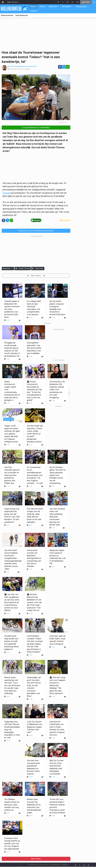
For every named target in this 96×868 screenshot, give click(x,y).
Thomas (6, 193)
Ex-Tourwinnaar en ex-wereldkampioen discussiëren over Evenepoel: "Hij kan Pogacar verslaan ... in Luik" (35, 475)
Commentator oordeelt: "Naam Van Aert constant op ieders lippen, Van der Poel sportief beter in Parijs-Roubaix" (35, 644)
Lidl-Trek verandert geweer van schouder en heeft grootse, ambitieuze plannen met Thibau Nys (12, 475)
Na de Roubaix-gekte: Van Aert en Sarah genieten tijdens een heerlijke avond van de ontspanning (58, 475)
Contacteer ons (34, 859)
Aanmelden (86, 2)
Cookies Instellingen (47, 861)
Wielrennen (53, 7)
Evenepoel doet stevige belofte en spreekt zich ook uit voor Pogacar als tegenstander (12, 844)
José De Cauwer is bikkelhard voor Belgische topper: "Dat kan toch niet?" (35, 727)
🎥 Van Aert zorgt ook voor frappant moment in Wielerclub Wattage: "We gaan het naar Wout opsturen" (57, 685)
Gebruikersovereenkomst (27, 861)
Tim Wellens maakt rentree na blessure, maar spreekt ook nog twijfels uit (12, 805)
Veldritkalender (22, 15)
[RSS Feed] (88, 859)
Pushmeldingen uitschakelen (68, 861)
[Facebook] (75, 859)
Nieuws (33, 7)
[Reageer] (42, 357)
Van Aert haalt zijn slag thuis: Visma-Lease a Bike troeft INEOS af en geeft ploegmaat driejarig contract (35, 434)
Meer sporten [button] (12, 2)
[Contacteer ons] (84, 859)
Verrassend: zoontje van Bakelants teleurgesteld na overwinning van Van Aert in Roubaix (34, 558)
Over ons (44, 859)
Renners (34, 11)
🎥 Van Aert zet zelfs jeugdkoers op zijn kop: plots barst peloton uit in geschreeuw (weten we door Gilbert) (12, 602)
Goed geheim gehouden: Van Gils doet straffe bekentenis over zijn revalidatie (34, 348)
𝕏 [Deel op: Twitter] (64, 67)
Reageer (27, 69)
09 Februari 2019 (15, 69)
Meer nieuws (36, 276)
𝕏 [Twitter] (80, 859)
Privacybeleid (55, 859)
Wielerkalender (7, 15)
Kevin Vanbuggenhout (17, 66)
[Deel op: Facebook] (60, 67)
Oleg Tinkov (39, 268)
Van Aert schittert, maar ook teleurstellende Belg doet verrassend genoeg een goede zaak (57, 517)
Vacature (65, 859)
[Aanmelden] (16, 269)
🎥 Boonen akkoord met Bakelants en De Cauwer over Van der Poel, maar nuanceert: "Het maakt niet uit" (34, 602)
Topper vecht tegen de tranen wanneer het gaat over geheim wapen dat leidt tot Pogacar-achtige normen (12, 434)
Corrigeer (65, 220)
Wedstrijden (66, 7)
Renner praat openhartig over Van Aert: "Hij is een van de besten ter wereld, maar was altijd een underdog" (12, 685)
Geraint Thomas (24, 268)
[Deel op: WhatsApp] (68, 67)
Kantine (42, 7)
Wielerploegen (81, 7)
